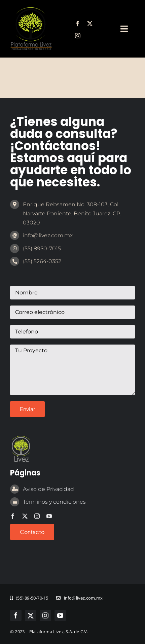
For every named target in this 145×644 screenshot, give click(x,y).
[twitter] (90, 24)
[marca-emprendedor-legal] (31, 10)
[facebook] (78, 24)
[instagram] (78, 36)
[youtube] (49, 516)
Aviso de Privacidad (48, 489)
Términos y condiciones (54, 502)
